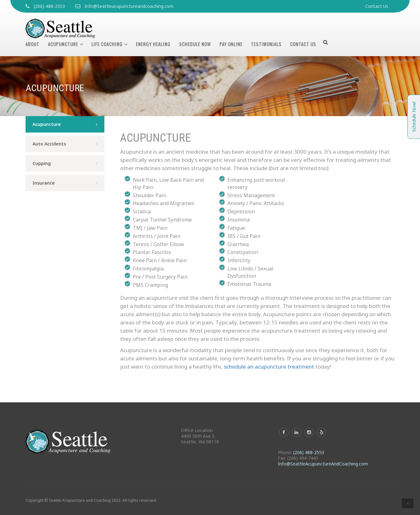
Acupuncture (63, 44)
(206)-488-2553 (49, 6)
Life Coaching (107, 44)
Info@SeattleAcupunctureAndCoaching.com (323, 464)
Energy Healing (153, 44)
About (32, 44)
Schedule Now (195, 44)
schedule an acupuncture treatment (269, 367)
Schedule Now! (414, 117)
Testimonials (266, 44)
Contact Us (377, 6)
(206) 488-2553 (309, 452)
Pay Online (231, 44)
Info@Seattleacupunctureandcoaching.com (129, 6)
